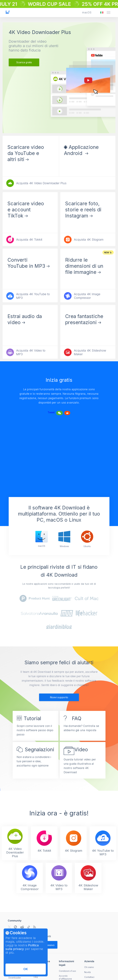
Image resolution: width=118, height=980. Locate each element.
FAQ (36, 977)
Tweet (51, 412)
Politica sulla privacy (22, 947)
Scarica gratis (24, 62)
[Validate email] (48, 945)
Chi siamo (89, 967)
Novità (87, 972)
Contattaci (89, 977)
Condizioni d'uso (67, 971)
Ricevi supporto (59, 697)
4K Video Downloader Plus (40, 32)
